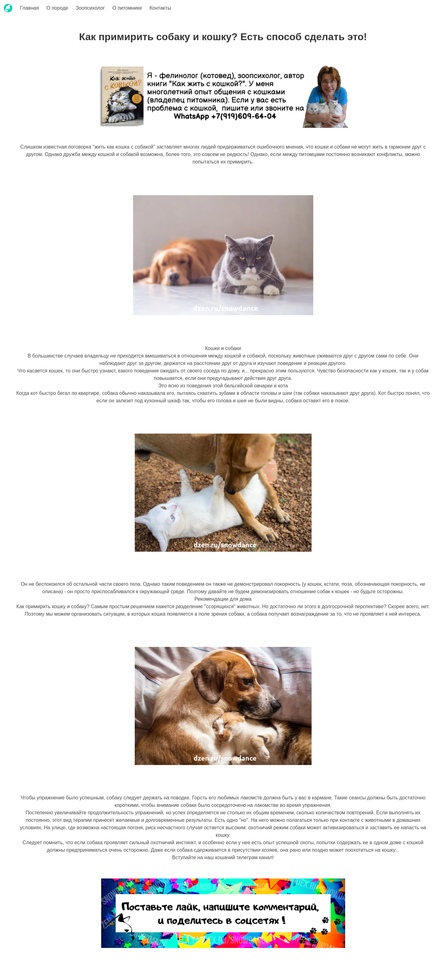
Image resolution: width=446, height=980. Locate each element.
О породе (57, 8)
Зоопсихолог (90, 8)
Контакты (160, 8)
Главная (29, 8)
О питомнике (127, 8)
